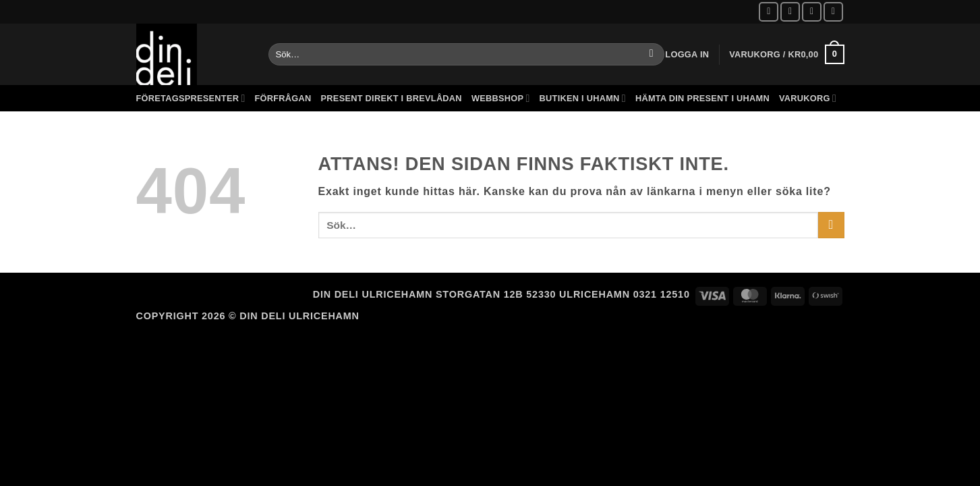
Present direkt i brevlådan (392, 98)
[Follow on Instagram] (790, 12)
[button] (687, 54)
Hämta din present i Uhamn (702, 98)
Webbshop (501, 98)
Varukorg (808, 98)
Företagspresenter (191, 98)
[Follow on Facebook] (769, 12)
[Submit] (651, 55)
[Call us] (833, 12)
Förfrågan (283, 98)
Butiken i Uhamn (583, 98)
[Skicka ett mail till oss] (812, 12)
